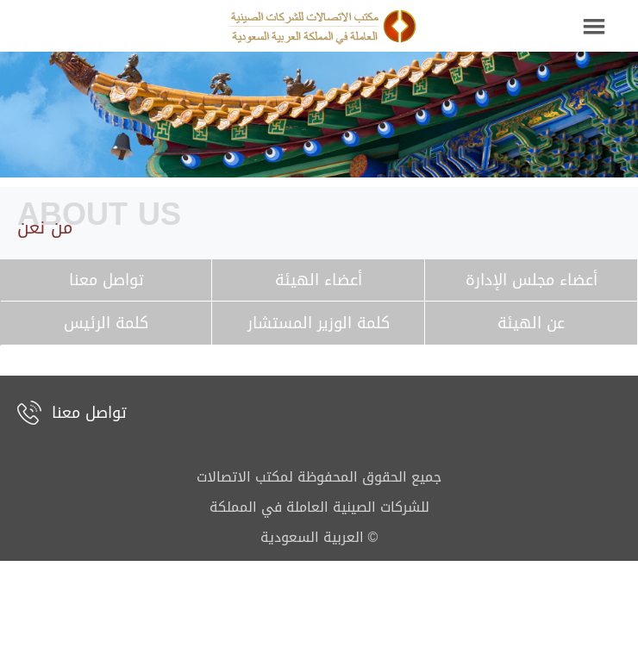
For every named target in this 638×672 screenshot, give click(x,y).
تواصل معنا (89, 413)
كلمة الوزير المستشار (319, 323)
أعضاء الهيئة (319, 280)
